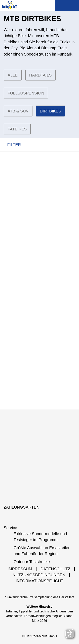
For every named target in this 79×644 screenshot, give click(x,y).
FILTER (10, 145)
